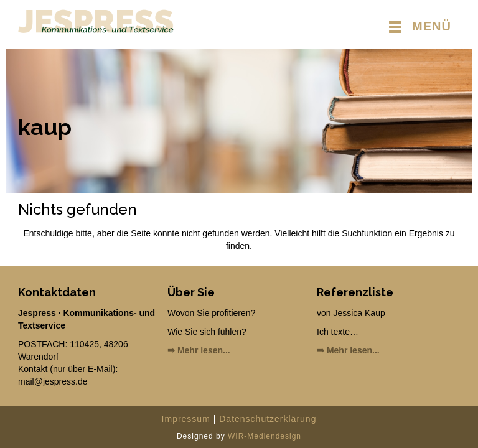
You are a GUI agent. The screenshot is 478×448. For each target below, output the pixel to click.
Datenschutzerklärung (268, 419)
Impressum (186, 419)
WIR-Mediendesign (265, 436)
